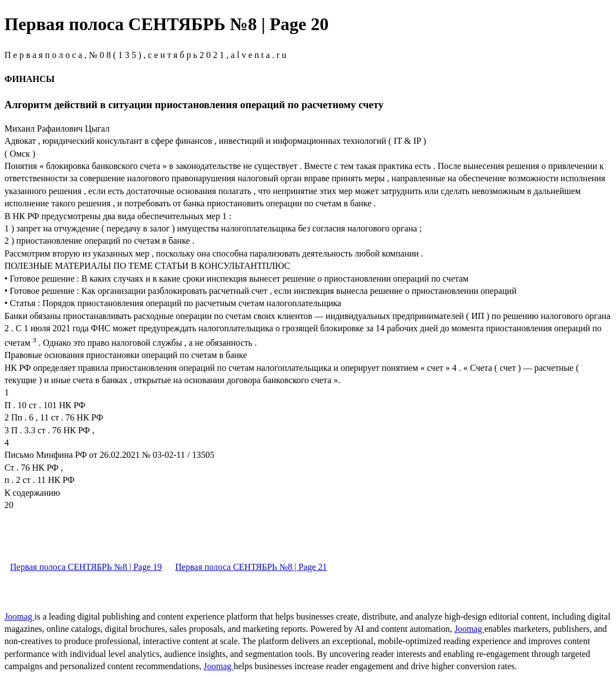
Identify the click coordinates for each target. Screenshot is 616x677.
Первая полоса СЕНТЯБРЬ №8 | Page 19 (86, 567)
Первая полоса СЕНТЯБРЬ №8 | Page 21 (251, 567)
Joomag (20, 616)
